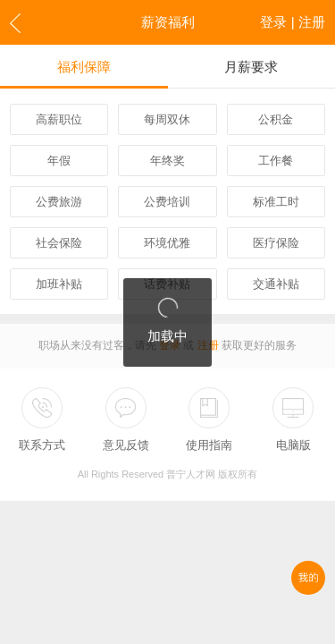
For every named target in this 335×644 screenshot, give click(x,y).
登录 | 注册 (293, 22)
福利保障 (84, 67)
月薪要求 (251, 67)
